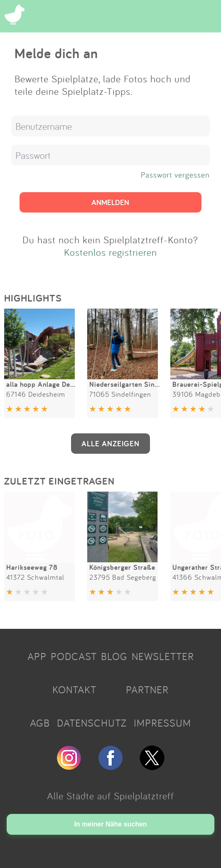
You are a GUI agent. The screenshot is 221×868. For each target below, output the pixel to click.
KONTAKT (74, 690)
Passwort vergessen (175, 175)
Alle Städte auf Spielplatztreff (110, 796)
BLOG (114, 656)
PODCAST (74, 656)
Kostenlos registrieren (110, 252)
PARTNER (147, 690)
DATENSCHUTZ (92, 723)
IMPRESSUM (162, 723)
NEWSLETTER (163, 656)
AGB (40, 723)
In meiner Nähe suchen (110, 824)
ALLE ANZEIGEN (110, 443)
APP (37, 656)
